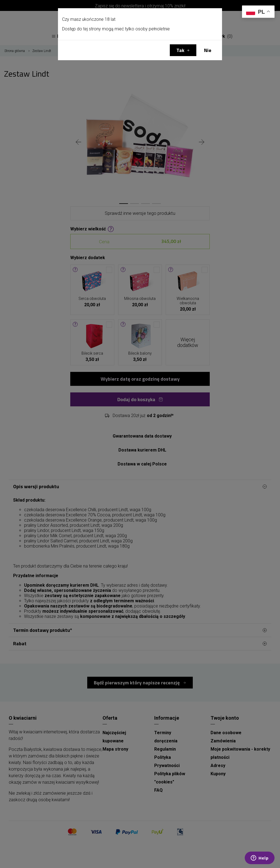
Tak (180, 50)
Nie (208, 50)
